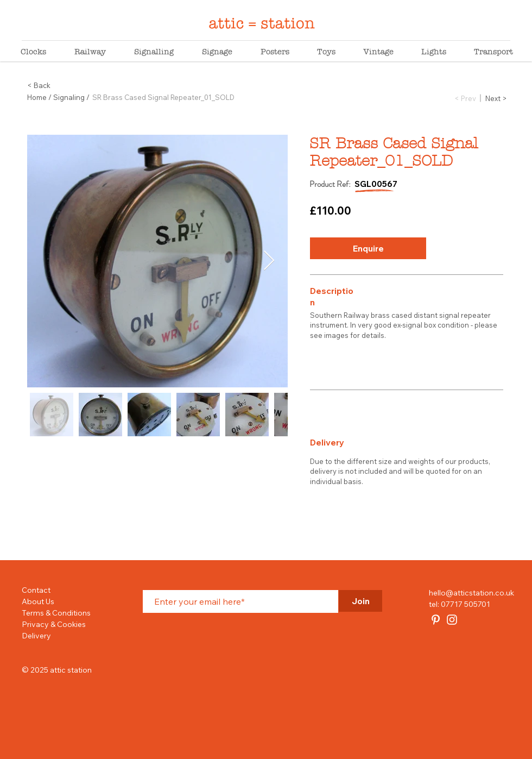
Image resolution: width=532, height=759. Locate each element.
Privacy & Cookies (54, 624)
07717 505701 (465, 604)
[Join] (360, 601)
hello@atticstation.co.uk (471, 593)
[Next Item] (269, 261)
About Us (38, 601)
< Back (39, 85)
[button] (368, 248)
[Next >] (496, 98)
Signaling (69, 97)
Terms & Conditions (56, 613)
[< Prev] (465, 98)
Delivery (36, 636)
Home (37, 97)
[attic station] (436, 620)
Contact (36, 590)
